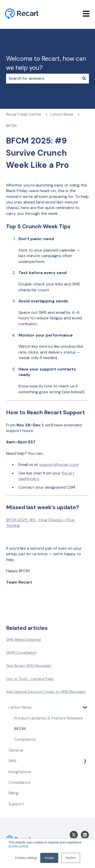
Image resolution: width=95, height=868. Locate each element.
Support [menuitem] (16, 804)
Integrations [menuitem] (20, 772)
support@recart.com (59, 464)
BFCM (11, 126)
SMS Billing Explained (23, 639)
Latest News (62, 114)
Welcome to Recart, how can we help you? (46, 63)
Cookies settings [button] (26, 858)
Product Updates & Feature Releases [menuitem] (49, 718)
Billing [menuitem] (14, 793)
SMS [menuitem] (13, 761)
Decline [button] (71, 858)
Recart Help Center (24, 114)
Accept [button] (49, 858)
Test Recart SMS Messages (29, 666)
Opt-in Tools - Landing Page (30, 679)
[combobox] (43, 78)
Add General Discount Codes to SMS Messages (46, 692)
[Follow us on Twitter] (74, 835)
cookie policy (18, 846)
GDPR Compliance (21, 652)
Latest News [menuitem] (20, 707)
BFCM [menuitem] (20, 729)
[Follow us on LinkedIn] (85, 835)
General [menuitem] (16, 750)
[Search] (84, 78)
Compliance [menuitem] (25, 739)
